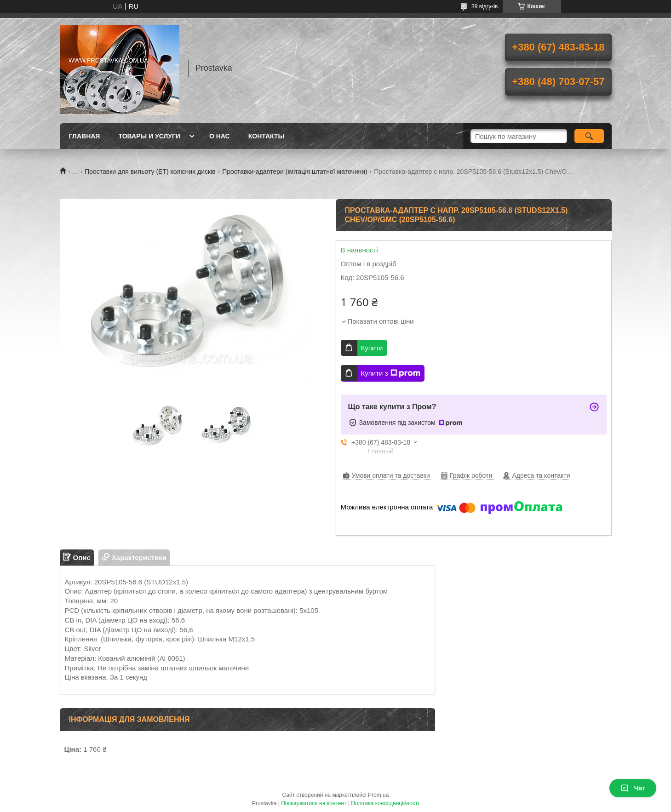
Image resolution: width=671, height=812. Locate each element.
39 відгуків (485, 6)
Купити (372, 348)
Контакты (266, 136)
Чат (633, 788)
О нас (220, 136)
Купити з (391, 373)
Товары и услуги (149, 136)
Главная (85, 136)
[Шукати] (589, 136)
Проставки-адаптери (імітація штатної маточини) (295, 172)
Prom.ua (378, 795)
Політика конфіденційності (385, 803)
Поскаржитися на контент (314, 803)
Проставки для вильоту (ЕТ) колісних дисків (150, 172)
